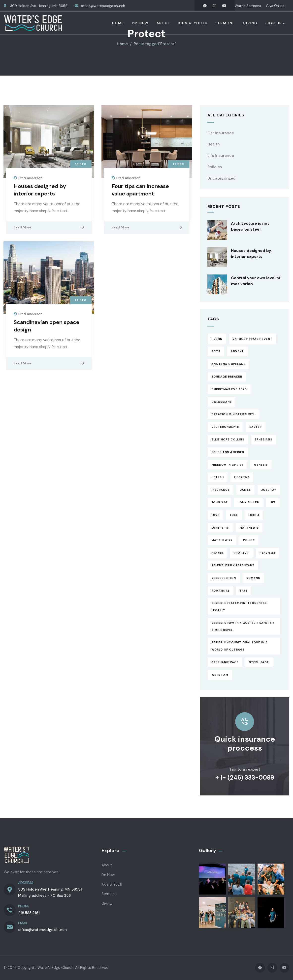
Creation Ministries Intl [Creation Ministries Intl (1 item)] (233, 414)
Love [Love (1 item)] (215, 515)
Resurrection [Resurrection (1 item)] (224, 578)
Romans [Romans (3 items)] (253, 578)
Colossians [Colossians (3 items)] (222, 402)
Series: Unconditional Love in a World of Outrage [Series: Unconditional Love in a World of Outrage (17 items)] (240, 646)
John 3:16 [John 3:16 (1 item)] (219, 502)
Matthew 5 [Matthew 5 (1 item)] (249, 528)
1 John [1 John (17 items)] (217, 339)
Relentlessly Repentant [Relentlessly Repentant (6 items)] (233, 565)
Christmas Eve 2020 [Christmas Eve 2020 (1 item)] (229, 389)
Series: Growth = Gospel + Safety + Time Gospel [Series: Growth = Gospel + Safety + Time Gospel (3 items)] (243, 626)
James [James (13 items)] (245, 490)
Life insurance (221, 155)
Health (214, 144)
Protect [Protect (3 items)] (241, 553)
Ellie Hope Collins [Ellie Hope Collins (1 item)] (228, 439)
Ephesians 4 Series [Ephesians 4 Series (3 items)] (228, 452)
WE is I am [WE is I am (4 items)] (220, 675)
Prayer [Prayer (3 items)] (217, 553)
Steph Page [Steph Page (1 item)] (259, 662)
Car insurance (221, 133)
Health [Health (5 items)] (218, 477)
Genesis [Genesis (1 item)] (261, 465)
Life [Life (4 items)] (273, 502)
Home (122, 44)
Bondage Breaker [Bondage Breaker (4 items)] (227, 377)
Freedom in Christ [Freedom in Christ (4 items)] (228, 465)
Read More (22, 227)
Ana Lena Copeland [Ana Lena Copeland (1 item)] (228, 364)
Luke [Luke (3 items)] (234, 515)
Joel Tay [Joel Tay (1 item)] (269, 490)
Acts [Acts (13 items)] (216, 351)
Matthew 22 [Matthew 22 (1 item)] (222, 540)
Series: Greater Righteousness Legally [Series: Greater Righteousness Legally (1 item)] (239, 607)
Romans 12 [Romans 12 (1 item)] (220, 591)
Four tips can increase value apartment (140, 190)
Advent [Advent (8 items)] (237, 351)
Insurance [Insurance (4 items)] (221, 490)
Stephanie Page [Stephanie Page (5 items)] (225, 662)
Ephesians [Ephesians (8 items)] (263, 439)
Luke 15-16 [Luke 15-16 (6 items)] (220, 528)
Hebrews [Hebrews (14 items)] (242, 477)
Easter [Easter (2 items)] (256, 427)
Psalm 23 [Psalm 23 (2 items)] (267, 553)
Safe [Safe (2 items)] (244, 591)
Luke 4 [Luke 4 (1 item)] (254, 515)
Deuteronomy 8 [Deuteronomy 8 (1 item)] (225, 427)
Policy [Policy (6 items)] (249, 540)
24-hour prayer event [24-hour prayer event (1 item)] (253, 339)
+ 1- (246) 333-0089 (245, 777)
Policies (215, 167)
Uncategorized (221, 178)
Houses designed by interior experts (40, 190)
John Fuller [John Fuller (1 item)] (248, 502)
